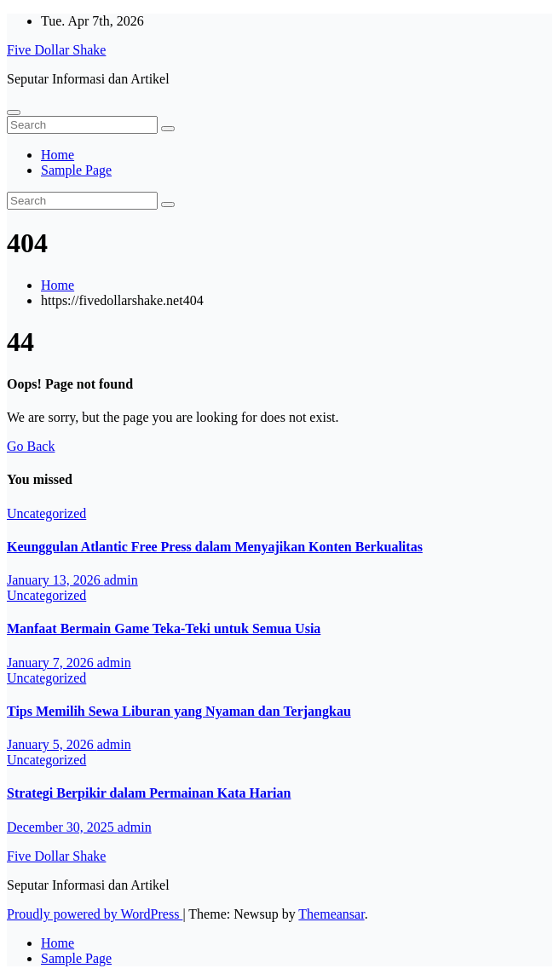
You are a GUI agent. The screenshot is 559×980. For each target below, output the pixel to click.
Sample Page (76, 170)
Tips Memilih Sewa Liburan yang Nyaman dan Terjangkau (179, 711)
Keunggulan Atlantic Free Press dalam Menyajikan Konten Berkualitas (215, 547)
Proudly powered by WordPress (95, 914)
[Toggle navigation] (14, 112)
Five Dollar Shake (56, 50)
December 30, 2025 (62, 827)
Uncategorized (46, 513)
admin (121, 580)
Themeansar (331, 914)
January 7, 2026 (52, 663)
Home (58, 155)
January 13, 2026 (55, 580)
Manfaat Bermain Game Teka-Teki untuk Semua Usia (164, 628)
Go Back (31, 446)
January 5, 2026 (52, 744)
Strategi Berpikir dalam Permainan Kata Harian (149, 793)
